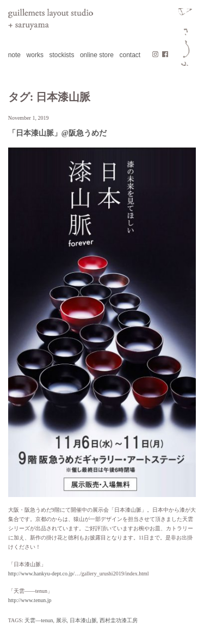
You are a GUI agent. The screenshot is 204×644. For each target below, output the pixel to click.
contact (130, 55)
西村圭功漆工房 (119, 620)
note (14, 55)
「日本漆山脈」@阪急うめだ (57, 133)
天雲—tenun (39, 620)
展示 (61, 620)
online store (97, 55)
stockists (61, 55)
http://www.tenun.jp (30, 600)
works (35, 55)
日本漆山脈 (83, 620)
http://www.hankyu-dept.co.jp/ (41, 574)
